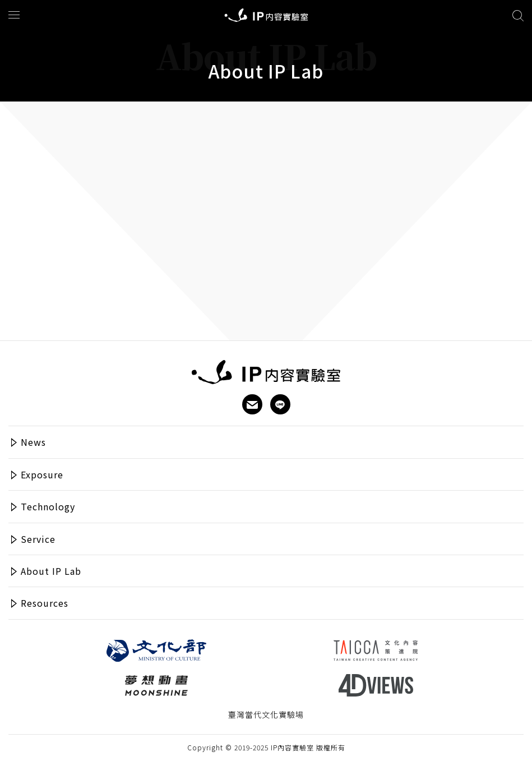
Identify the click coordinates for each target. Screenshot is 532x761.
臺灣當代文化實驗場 (266, 715)
